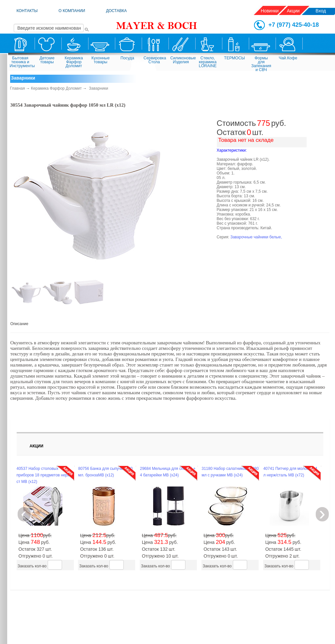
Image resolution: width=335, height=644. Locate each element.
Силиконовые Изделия (182, 60)
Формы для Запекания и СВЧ (261, 63)
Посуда (127, 58)
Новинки (270, 11)
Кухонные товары (101, 60)
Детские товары (47, 60)
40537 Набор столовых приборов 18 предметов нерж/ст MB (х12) (44, 475)
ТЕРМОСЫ (234, 58)
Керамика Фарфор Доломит (74, 62)
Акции (293, 11)
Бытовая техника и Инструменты (21, 62)
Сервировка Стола (155, 60)
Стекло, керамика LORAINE (208, 62)
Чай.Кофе (288, 58)
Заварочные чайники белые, (256, 237)
